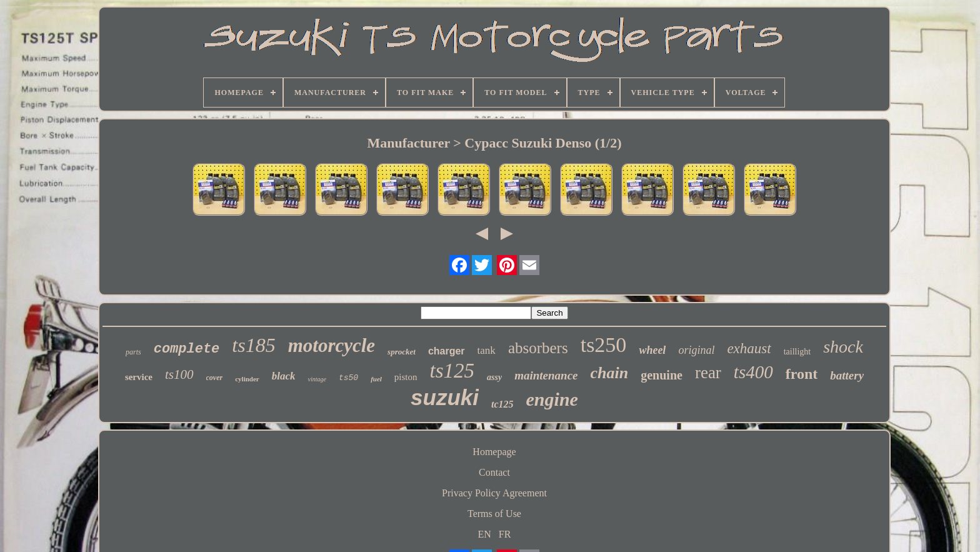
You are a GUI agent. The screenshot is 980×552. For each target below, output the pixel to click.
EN (485, 534)
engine (552, 399)
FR (505, 534)
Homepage (494, 452)
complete (187, 349)
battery (847, 375)
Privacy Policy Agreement (494, 493)
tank (487, 350)
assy (494, 377)
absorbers (538, 348)
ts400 (753, 372)
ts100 (179, 374)
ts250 (604, 345)
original (696, 350)
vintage (317, 379)
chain (610, 373)
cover (215, 378)
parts (133, 352)
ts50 (348, 378)
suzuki (445, 397)
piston (406, 377)
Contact (494, 472)
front (802, 374)
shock (843, 347)
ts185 (253, 345)
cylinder (247, 379)
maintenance (546, 375)
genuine (662, 375)
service (139, 377)
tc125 (502, 404)
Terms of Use (494, 514)
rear (708, 373)
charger (447, 351)
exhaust (749, 349)
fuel (376, 379)
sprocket (402, 352)
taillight (797, 352)
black (284, 376)
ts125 (452, 371)
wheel (652, 350)
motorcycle (332, 345)
